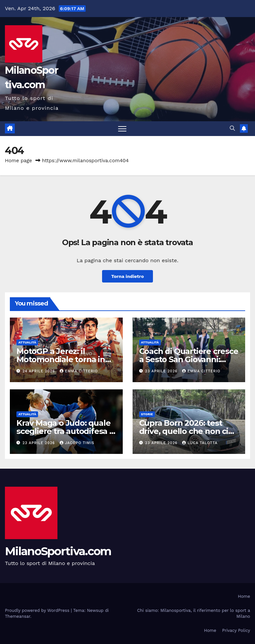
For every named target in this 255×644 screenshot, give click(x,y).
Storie (147, 414)
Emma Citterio (79, 371)
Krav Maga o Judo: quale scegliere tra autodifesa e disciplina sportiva (65, 431)
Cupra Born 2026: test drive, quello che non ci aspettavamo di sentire (184, 431)
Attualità (27, 342)
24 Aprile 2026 (40, 371)
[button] (232, 128)
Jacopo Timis (77, 443)
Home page (19, 161)
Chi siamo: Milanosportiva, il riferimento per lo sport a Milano (194, 613)
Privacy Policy (236, 630)
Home (244, 596)
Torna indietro (128, 276)
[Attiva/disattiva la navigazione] (122, 129)
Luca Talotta (200, 443)
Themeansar (18, 616)
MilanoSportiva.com (58, 551)
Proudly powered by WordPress (38, 610)
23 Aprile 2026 (162, 371)
